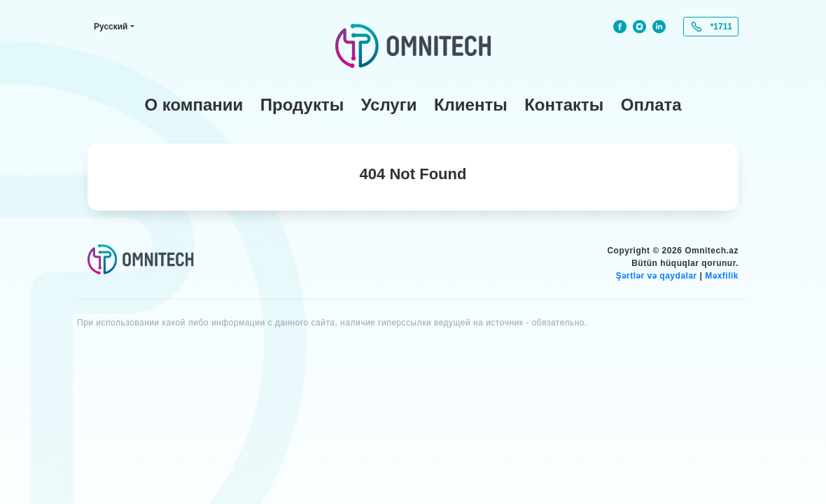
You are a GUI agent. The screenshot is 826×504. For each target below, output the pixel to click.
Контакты (564, 105)
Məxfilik (722, 276)
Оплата (651, 105)
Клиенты (471, 105)
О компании (194, 105)
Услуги (389, 105)
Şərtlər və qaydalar (657, 276)
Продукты (302, 105)
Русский (111, 27)
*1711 (721, 27)
